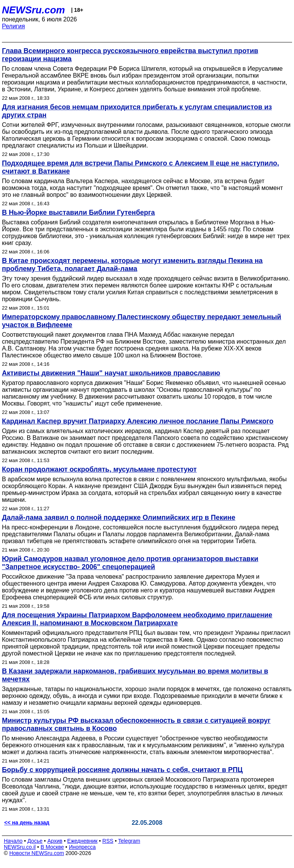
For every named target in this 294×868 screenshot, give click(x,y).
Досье (35, 841)
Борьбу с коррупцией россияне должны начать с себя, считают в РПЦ (122, 770)
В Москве (52, 847)
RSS (108, 841)
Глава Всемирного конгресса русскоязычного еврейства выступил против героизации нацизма (130, 55)
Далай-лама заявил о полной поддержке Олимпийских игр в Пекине (119, 518)
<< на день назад (27, 823)
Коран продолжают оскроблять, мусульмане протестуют (99, 469)
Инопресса (82, 847)
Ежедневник (82, 841)
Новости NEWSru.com (37, 853)
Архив (55, 841)
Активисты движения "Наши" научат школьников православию (111, 373)
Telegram (129, 841)
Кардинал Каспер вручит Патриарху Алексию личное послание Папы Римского (138, 421)
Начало (13, 841)
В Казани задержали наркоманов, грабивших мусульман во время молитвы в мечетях (135, 675)
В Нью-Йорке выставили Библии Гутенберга (78, 213)
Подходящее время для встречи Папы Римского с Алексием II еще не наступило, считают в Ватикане (140, 167)
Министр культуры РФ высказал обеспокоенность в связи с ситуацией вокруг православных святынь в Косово (136, 724)
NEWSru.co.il (20, 847)
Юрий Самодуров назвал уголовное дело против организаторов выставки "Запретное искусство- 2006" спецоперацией (130, 563)
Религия (13, 26)
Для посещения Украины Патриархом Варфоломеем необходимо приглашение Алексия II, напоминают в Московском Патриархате (137, 619)
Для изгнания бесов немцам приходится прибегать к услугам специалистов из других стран (137, 111)
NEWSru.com (33, 10)
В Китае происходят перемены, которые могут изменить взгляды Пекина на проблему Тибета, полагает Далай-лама (132, 265)
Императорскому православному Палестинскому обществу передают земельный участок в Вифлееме (142, 321)
